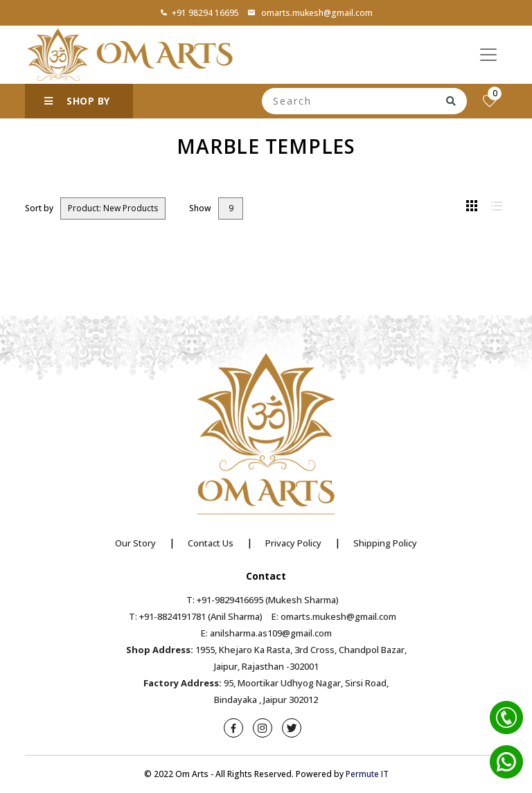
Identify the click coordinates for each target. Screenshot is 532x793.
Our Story (135, 543)
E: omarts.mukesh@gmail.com (334, 616)
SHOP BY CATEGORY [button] (77, 106)
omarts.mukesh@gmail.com (310, 13)
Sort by (39, 208)
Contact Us (211, 543)
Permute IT (367, 774)
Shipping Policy (385, 543)
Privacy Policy (293, 543)
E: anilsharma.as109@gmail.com (266, 633)
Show (200, 208)
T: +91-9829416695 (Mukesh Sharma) (263, 600)
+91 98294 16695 (199, 13)
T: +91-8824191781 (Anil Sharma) (196, 616)
